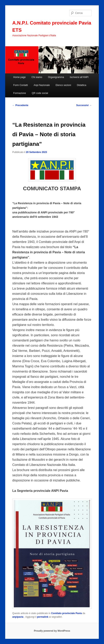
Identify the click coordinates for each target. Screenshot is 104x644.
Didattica (81, 85)
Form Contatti (20, 85)
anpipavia (18, 617)
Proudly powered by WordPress (52, 631)
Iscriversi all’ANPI (79, 77)
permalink (43, 617)
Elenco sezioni (63, 85)
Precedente (20, 105)
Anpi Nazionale (42, 85)
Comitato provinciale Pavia (66, 613)
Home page (19, 77)
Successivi (84, 105)
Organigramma (56, 77)
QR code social (40, 93)
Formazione (19, 93)
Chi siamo (37, 77)
